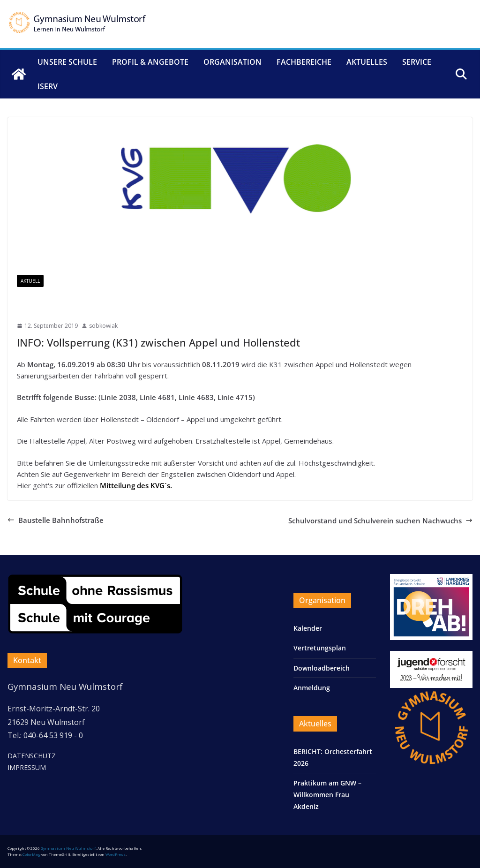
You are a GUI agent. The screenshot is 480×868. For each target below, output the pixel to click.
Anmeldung (312, 688)
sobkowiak (103, 326)
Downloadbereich (322, 668)
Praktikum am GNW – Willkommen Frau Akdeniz (327, 795)
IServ (48, 86)
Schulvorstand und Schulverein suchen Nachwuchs (380, 521)
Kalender (308, 628)
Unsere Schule (67, 62)
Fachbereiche (304, 62)
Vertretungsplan (320, 648)
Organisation (232, 62)
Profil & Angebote (150, 62)
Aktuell (30, 281)
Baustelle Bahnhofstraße (56, 520)
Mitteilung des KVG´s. (136, 485)
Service (417, 62)
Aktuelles (367, 62)
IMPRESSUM (27, 767)
